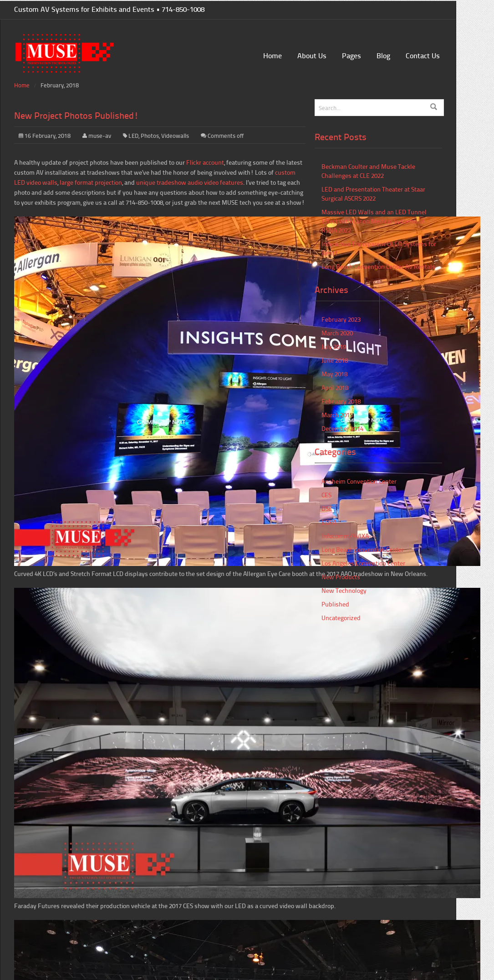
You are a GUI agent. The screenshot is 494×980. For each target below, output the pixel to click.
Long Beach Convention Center (363, 549)
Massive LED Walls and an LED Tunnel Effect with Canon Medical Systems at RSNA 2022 (374, 221)
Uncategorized (341, 618)
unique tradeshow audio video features (190, 182)
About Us (312, 55)
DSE (327, 508)
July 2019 (334, 346)
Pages (351, 55)
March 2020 (337, 333)
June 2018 (335, 360)
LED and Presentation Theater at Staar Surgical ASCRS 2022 (373, 194)
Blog (383, 55)
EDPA (329, 522)
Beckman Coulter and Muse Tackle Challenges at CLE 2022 (368, 171)
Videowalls (175, 136)
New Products (341, 577)
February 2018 (341, 401)
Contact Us (423, 55)
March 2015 (337, 415)
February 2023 (341, 319)
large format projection (91, 182)
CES (326, 495)
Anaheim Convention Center (359, 481)
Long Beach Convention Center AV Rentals (378, 266)
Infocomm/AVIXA (345, 536)
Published (335, 604)
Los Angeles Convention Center (363, 563)
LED (133, 136)
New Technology (344, 590)
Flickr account (205, 162)
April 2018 (335, 387)
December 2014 (342, 428)
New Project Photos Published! (76, 115)
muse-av (100, 136)
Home (272, 55)
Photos (150, 136)
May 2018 (334, 374)
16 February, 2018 (45, 136)
